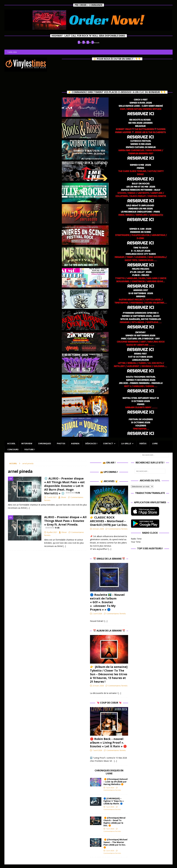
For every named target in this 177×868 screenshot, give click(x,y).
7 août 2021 (52, 497)
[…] (28, 508)
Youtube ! (30, 449)
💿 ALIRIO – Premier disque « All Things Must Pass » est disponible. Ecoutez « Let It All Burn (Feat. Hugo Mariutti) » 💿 (64, 486)
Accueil (11, 443)
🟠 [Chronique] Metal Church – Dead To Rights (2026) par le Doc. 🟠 (114, 822)
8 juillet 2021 (52, 532)
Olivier (63, 497)
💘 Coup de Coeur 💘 (109, 703)
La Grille (126, 443)
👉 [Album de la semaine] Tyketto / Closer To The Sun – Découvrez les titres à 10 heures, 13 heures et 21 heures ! (109, 674)
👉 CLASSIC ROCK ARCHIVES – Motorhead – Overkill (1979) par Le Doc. (109, 521)
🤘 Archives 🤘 (109, 481)
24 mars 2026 (98, 529)
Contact (108, 443)
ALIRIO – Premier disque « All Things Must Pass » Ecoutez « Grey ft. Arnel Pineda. (65, 522)
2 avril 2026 (97, 614)
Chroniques (45, 443)
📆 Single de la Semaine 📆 (109, 559)
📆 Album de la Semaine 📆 (109, 631)
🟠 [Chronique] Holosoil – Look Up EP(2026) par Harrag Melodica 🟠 (116, 782)
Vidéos (143, 443)
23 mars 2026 (98, 686)
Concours (13, 449)
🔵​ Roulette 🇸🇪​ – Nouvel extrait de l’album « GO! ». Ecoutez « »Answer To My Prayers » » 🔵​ (107, 602)
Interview (27, 443)
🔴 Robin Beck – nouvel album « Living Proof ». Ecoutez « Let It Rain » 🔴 (108, 743)
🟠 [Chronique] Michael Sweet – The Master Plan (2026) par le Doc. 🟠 (115, 843)
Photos (61, 443)
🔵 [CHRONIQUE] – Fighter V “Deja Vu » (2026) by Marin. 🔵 (114, 801)
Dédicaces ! (91, 443)
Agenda (75, 443)
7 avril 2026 (97, 750)
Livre (155, 443)
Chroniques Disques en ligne (109, 772)
